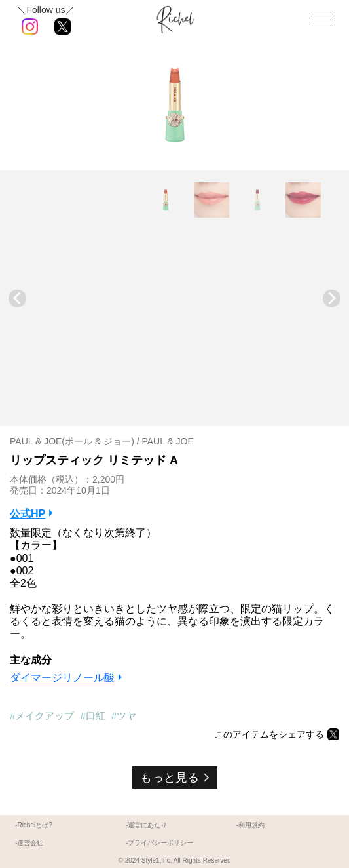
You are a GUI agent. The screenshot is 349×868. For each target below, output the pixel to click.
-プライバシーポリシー (159, 843)
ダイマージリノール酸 (62, 678)
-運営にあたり (146, 825)
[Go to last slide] (17, 299)
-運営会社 (29, 843)
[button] (166, 200)
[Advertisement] (174, 318)
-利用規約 (250, 825)
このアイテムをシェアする (269, 734)
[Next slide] (332, 299)
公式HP (28, 514)
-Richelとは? (34, 825)
